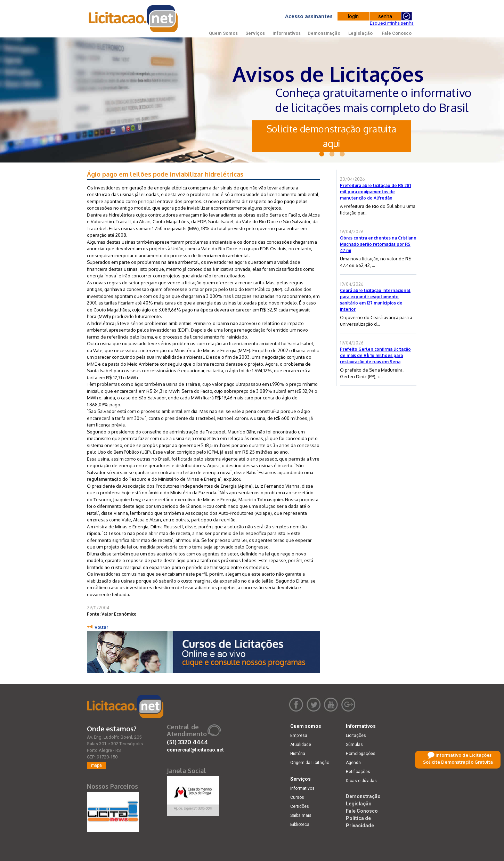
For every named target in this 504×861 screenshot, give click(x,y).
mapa (96, 765)
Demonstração (324, 33)
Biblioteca (300, 825)
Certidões (300, 806)
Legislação (360, 33)
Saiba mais (301, 815)
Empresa (299, 736)
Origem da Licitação (310, 763)
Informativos (287, 33)
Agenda (353, 763)
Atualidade (301, 745)
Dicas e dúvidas (361, 781)
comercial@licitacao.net (195, 750)
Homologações (361, 754)
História (298, 754)
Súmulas (354, 745)
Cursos (297, 797)
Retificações (358, 772)
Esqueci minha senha (392, 23)
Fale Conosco (397, 33)
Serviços (255, 33)
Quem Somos (223, 33)
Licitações (356, 736)
